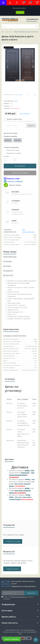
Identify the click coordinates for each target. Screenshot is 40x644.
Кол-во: (6, 156)
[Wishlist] (29, 95)
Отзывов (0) (8, 271)
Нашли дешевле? (25, 113)
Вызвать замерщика (12, 639)
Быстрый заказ (20, 173)
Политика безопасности (18, 597)
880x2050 (8, 140)
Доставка (15, 192)
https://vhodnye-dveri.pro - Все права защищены (20, 630)
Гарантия (15, 209)
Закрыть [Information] (20, 12)
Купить (31, 126)
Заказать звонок (32, 21)
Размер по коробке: (11, 136)
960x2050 (17, 140)
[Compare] (35, 95)
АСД (16, 101)
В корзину (20, 166)
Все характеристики (28, 231)
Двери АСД (9, 32)
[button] (17, 3)
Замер (14, 220)
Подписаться (31, 593)
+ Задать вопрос (12, 569)
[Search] (36, 26)
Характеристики (10, 257)
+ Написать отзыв (13, 541)
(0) (21, 95)
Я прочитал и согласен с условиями (19, 598)
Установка (16, 201)
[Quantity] (10, 160)
